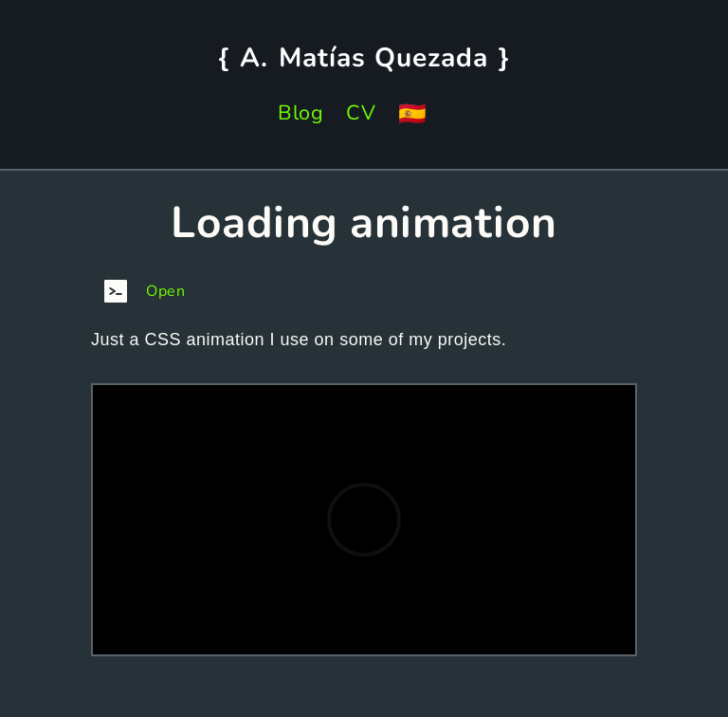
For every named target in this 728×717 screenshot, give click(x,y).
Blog (300, 113)
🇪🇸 (413, 114)
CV (361, 113)
